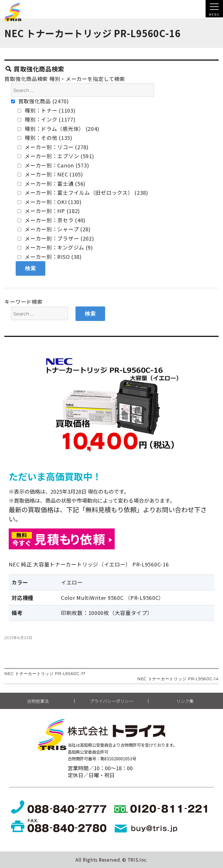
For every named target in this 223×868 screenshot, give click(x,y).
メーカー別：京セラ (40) (51, 220)
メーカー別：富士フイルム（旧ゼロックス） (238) (83, 192)
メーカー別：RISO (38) (50, 257)
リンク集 (185, 701)
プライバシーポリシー (111, 701)
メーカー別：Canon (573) (53, 165)
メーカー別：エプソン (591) (56, 156)
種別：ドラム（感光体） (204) (58, 129)
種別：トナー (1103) (46, 110)
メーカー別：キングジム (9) (55, 247)
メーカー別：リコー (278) (53, 147)
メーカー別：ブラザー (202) (56, 238)
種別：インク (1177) (46, 119)
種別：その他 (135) (45, 138)
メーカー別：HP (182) (49, 211)
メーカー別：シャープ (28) (54, 229)
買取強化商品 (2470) (40, 101)
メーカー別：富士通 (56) (51, 183)
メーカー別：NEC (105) (50, 174)
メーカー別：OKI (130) (50, 202)
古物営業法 (38, 701)
